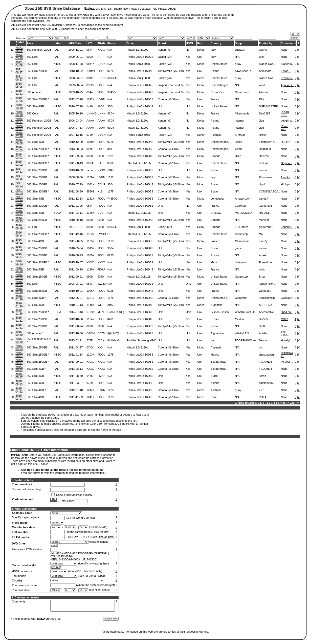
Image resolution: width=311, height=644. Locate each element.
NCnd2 (91, 312)
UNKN (102, 113)
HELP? (285, 142)
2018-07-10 (19, 135)
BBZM (102, 333)
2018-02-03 (19, 149)
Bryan (263, 277)
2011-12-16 (76, 234)
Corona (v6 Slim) (168, 99)
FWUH (102, 234)
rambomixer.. (267, 284)
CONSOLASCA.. (269, 191)
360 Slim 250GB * (38, 99)
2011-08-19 (76, 163)
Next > (285, 403)
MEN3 (102, 312)
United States (219, 64)
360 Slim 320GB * (38, 156)
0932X (91, 85)
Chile (214, 397)
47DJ (111, 121)
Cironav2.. (287, 298)
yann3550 (265, 291)
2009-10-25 (76, 92)
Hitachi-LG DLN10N (139, 163)
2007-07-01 (76, 227)
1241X (91, 397)
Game (239, 149)
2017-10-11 (19, 170)
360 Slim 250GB (37, 71)
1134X (91, 319)
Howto (133, 9)
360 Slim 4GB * (36, 298)
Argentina (217, 305)
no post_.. (287, 362)
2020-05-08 (19, 85)
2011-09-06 (76, 156)
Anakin (263, 255)
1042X (91, 184)
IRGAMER (265, 362)
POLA (263, 397)
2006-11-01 (76, 50)
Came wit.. (284, 128)
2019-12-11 (19, 92)
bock (262, 269)
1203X (91, 355)
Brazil (214, 376)
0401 (110, 319)
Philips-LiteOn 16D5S (140, 99)
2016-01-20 (19, 298)
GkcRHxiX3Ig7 (117, 312)
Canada (216, 156)
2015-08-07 (19, 355)
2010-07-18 (76, 106)
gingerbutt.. (266, 227)
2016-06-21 (19, 255)
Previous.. (287, 78)
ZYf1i (90, 340)
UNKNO (92, 113)
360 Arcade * (35, 333)
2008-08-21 (76, 284)
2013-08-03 (76, 149)
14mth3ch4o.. (267, 142)
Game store (242, 92)
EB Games (242, 227)
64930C (112, 78)
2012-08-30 (76, 191)
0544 (90, 92)
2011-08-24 (76, 326)
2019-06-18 (19, 113)
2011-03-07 (76, 383)
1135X (91, 241)
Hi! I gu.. (286, 184)
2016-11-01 (19, 206)
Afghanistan (218, 333)
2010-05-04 (76, 248)
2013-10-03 (76, 170)
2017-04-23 (19, 191)
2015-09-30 (19, 333)
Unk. (161, 106)
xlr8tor (263, 135)
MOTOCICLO (243, 213)
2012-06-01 (76, 298)
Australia (216, 135)
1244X (91, 390)
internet (240, 121)
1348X (91, 213)
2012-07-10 (76, 99)
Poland (215, 71)
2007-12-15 (76, 135)
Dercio (263, 340)
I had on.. (286, 312)
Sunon (201, 135)
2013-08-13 (76, 369)
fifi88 (262, 326)
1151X (91, 199)
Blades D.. (287, 64)
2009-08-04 (76, 85)
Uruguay (216, 213)
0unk (90, 149)
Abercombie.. (267, 312)
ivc (48, 21)
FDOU (102, 71)
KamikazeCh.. (268, 298)
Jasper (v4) (165, 57)
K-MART (240, 135)
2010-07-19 (76, 184)
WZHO (102, 284)
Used (238, 156)
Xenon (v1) (165, 50)
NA (99, 163)
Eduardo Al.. (266, 262)
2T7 (261, 390)
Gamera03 (265, 206)
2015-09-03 (19, 347)
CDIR (101, 213)
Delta (201, 50)
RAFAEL (264, 213)
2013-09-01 (76, 362)
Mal (261, 234)
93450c (112, 92)
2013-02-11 (76, 340)
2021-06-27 (19, 78)
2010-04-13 (76, 305)
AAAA (90, 121)
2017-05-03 (19, 184)
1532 (110, 177)
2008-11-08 (76, 64)
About (172, 9)
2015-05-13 (19, 383)
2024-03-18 (19, 57)
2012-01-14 (76, 355)
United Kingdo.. (220, 85)
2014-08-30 (76, 376)
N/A (110, 50)
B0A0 (111, 170)
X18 (100, 191)
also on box (106, 537)
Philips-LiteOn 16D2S (140, 57)
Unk (200, 57)
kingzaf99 (265, 149)
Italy (213, 50)
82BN (101, 340)
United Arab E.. (220, 298)
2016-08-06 (19, 248)
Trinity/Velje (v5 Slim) (171, 71)
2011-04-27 (76, 347)
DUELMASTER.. (269, 106)
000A (90, 57)
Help (154, 9)
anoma (263, 248)
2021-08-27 (19, 71)
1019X (91, 248)
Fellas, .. (286, 71)
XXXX (101, 50)
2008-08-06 (76, 177)
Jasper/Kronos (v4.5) (171, 85)
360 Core (32, 113)
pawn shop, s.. (244, 71)
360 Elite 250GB (37, 170)
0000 (101, 156)
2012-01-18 (76, 390)
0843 (90, 284)
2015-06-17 (19, 362)
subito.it (240, 50)
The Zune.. (285, 333)
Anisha (263, 333)
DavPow (264, 156)
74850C (112, 199)
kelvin (262, 376)
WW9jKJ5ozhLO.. (246, 312)
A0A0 (111, 305)
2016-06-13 (19, 262)
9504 (110, 106)
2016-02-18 (19, 291)
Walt (262, 57)
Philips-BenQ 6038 (138, 64)
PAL (56, 50)
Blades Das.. (267, 64)
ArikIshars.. (266, 71)
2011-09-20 (76, 269)
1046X (91, 291)
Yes (188, 57)
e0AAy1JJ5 (242, 333)
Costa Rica (217, 92)
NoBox (91, 71)
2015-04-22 (19, 390)
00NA (90, 163)
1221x (90, 298)
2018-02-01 (19, 156)
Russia (215, 255)
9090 (101, 277)
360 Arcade (34, 92)
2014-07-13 (76, 312)
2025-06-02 (19, 50)
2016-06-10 (19, 269)
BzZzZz (264, 319)
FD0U (101, 269)
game (238, 248)
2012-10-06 (76, 319)
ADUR (102, 184)
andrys (263, 50)
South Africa (218, 362)
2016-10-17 (19, 213)
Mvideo (239, 319)
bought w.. (287, 121)
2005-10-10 (76, 113)
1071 (110, 156)
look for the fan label (91, 576)
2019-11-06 (19, 99)
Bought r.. (287, 227)
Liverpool (241, 262)
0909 (90, 277)
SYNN (102, 390)
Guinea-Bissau (220, 312)
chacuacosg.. (267, 355)
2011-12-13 (76, 199)
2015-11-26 (19, 312)
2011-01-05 (76, 206)
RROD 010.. (285, 113)
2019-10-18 (19, 106)
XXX (100, 347)
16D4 (101, 106)
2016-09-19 (19, 227)
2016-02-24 (19, 284)
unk (110, 149)
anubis (263, 170)
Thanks (285, 177)
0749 (90, 135)
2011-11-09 (76, 397)
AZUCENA (266, 305)
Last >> (294, 403)
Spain (214, 184)
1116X (91, 305)
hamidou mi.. (267, 383)
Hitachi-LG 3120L (138, 50)
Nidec (201, 64)
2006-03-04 (76, 121)
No (188, 50)
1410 (90, 106)
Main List (107, 9)
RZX (262, 99)
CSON (102, 64)
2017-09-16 (19, 177)
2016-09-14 (19, 234)
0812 (90, 78)
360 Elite (32, 57)
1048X (91, 142)
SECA (57, 213)
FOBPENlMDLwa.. (246, 340)
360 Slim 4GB (35, 106)
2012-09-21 (76, 277)
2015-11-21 (19, 319)
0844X (91, 64)
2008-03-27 (76, 78)
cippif (262, 184)
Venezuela (217, 199)
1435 (90, 376)
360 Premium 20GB (39, 50)
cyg (261, 347)
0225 (110, 71)
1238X (91, 177)
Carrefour (241, 206)
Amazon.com (243, 199)
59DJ (111, 128)
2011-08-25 (76, 241)
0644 (90, 50)
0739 (90, 383)
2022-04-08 (19, 64)
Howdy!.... (287, 340)
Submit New (121, 9)
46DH (111, 113)
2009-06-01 (76, 57)
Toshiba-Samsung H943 (141, 340)
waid (262, 85)
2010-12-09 (76, 142)
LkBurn (263, 163)
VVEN (101, 99)
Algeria (215, 383)
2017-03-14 (19, 199)
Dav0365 (264, 113)
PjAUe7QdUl (115, 333)
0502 (110, 163)
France (215, 99)
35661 (90, 191)
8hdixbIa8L (114, 340)
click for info (101, 532)
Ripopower (266, 177)
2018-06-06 (19, 142)
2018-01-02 (19, 163)
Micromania (242, 113)
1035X (91, 255)
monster (264, 220)
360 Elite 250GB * (38, 312)
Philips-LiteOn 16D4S (140, 71)
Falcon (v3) (165, 64)
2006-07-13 (76, 128)
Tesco (239, 142)
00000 (90, 156)
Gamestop (241, 234)
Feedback (144, 9)
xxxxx (90, 170)
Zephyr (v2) (165, 227)
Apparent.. (287, 85)
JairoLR (264, 199)
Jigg (261, 121)
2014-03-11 (76, 213)
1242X (91, 99)
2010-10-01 (76, 291)
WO (100, 305)
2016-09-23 (19, 220)
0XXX (90, 347)
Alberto (263, 92)
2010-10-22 (76, 71)
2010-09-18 (76, 220)
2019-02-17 (19, 121)
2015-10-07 (76, 262)
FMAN (102, 376)
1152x (90, 234)
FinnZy (263, 241)
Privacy (163, 9)
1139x (90, 269)
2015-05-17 (19, 376)
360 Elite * (33, 64)
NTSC (57, 64)
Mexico (215, 262)
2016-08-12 (19, 241)
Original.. (286, 163)
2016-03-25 (19, 277)
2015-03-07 (19, 397)
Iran (213, 340)
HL (109, 234)
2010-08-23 (76, 255)
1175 (110, 191)
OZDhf (91, 333)
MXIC (284, 319)
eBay (238, 64)
